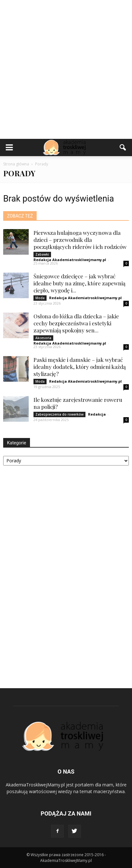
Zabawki (42, 254)
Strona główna (16, 164)
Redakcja (97, 414)
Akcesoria (43, 338)
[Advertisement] (66, 69)
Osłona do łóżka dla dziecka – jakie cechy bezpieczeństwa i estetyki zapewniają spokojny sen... (76, 323)
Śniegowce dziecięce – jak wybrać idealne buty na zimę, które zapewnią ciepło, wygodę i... (79, 283)
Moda (40, 298)
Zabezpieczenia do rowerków (59, 414)
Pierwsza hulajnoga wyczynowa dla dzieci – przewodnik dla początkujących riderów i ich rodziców (80, 240)
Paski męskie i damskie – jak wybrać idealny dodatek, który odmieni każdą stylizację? (80, 367)
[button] (123, 147)
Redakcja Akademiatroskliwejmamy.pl (70, 260)
